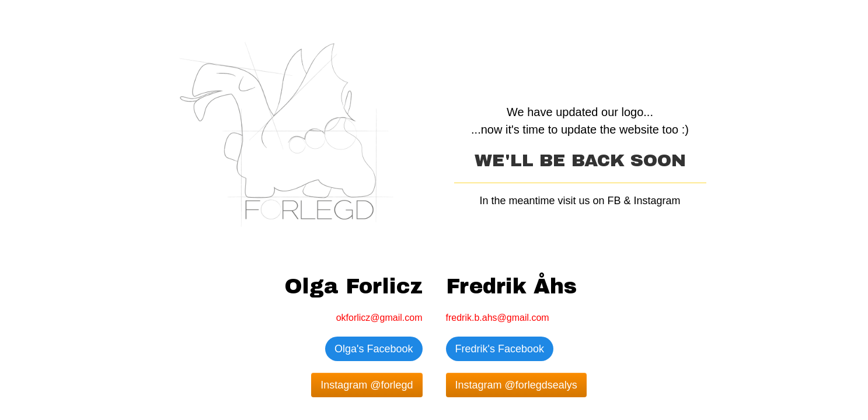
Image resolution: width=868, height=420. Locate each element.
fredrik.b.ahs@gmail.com (498, 318)
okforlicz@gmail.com (379, 318)
